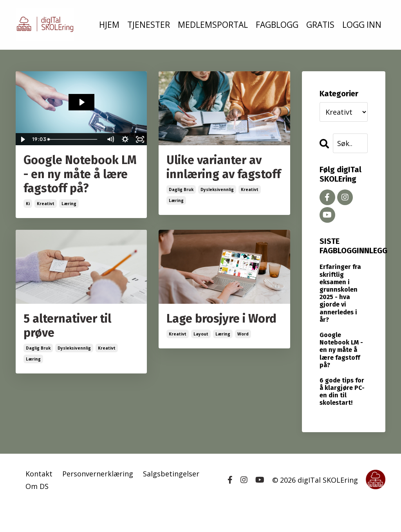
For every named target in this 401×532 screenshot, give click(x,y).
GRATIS (320, 25)
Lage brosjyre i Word (221, 319)
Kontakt (39, 474)
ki (28, 204)
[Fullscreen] (140, 139)
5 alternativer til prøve (67, 326)
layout (201, 334)
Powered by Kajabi (362, 511)
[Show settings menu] (125, 139)
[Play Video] (23, 139)
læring (69, 204)
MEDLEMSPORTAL (213, 25)
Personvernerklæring (98, 474)
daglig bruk (181, 189)
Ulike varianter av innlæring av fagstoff (224, 167)
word (243, 334)
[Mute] (110, 139)
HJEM (109, 25)
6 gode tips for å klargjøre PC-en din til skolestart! (342, 392)
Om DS (37, 486)
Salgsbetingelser (171, 474)
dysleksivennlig (217, 189)
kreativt (46, 204)
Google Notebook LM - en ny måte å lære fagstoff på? (80, 174)
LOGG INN (362, 25)
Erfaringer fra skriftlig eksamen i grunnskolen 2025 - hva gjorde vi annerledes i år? (340, 293)
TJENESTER (149, 25)
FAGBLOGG (277, 25)
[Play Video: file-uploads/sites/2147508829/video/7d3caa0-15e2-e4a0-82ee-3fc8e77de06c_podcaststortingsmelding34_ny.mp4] (81, 102)
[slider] (73, 139)
